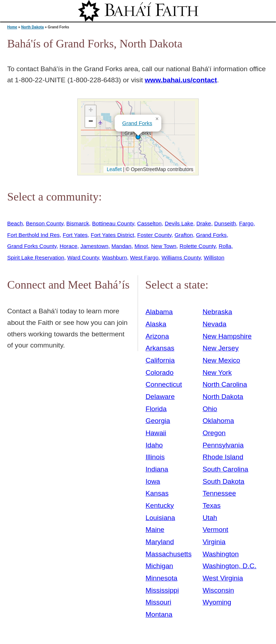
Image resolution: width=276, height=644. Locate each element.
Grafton (184, 235)
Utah (210, 518)
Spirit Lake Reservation (36, 257)
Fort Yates (75, 235)
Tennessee (219, 493)
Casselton (149, 223)
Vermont (215, 530)
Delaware (160, 397)
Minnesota (162, 578)
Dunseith (225, 223)
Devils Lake (179, 223)
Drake (204, 223)
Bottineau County (113, 223)
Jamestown (95, 246)
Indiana (157, 469)
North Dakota (33, 27)
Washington (221, 554)
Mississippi (162, 590)
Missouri (158, 602)
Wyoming (217, 602)
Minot (141, 246)
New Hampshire (227, 336)
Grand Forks (137, 123)
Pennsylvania (223, 445)
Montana (159, 614)
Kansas (157, 493)
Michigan (159, 566)
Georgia (158, 421)
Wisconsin (218, 590)
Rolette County (197, 246)
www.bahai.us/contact (181, 80)
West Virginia (223, 578)
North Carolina (225, 384)
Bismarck (78, 223)
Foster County (154, 235)
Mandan (121, 246)
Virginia (214, 542)
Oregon (214, 433)
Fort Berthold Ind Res (33, 235)
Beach (15, 223)
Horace (69, 246)
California (160, 360)
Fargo (246, 223)
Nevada (215, 324)
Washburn (114, 257)
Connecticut (164, 384)
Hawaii (156, 433)
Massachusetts (169, 554)
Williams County (181, 257)
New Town (164, 246)
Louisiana (160, 518)
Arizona (157, 336)
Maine (155, 530)
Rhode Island (223, 457)
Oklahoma (218, 421)
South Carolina (226, 469)
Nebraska (217, 312)
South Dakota (224, 481)
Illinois (155, 457)
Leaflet (113, 169)
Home (12, 27)
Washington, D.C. (230, 566)
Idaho (154, 445)
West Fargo (144, 257)
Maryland (160, 542)
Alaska (156, 324)
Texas (212, 505)
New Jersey (221, 348)
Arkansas (160, 348)
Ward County (83, 257)
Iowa (153, 481)
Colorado (160, 372)
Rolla (225, 246)
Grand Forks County (32, 246)
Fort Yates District (113, 235)
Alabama (159, 312)
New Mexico (222, 360)
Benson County (45, 223)
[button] (138, 137)
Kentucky (160, 505)
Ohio (210, 409)
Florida (156, 409)
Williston (214, 257)
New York (217, 372)
